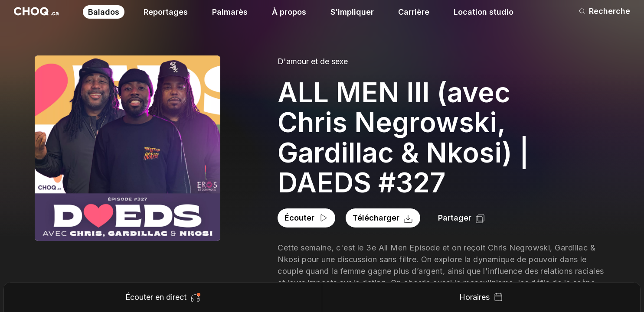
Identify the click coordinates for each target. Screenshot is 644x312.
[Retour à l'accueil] (36, 11)
